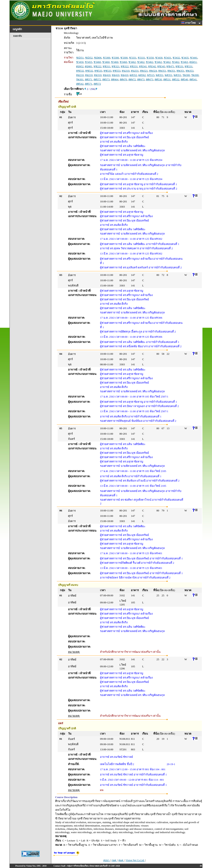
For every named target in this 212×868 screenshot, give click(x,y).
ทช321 (116, 66)
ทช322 (125, 66)
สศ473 (141, 79)
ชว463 (184, 62)
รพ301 (80, 79)
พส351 (160, 75)
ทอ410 (107, 75)
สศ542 (80, 84)
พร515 (151, 75)
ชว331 (133, 58)
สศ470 (123, 79)
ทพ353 (190, 71)
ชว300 (107, 58)
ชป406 (98, 58)
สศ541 (193, 79)
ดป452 (80, 66)
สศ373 (106, 79)
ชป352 (89, 58)
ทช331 (134, 66)
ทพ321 (144, 71)
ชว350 (150, 58)
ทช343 (161, 66)
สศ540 (184, 79)
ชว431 (168, 58)
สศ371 (89, 79)
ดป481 (89, 66)
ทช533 (98, 71)
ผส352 (133, 75)
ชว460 (97, 62)
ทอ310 (98, 75)
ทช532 (80, 71)
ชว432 (176, 58)
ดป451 (193, 62)
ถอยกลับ (17, 36)
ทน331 (135, 71)
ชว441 (194, 58)
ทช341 (143, 66)
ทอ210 (80, 75)
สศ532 (176, 79)
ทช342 (152, 66)
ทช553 (117, 71)
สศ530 (158, 79)
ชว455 (89, 62)
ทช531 (179, 66)
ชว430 (159, 58)
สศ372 (97, 79)
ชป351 (80, 58)
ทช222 (97, 66)
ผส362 (142, 75)
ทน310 (126, 71)
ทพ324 (153, 71)
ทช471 (170, 66)
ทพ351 (162, 71)
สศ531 (167, 79)
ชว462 (132, 62)
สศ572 (97, 84)
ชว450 (80, 62)
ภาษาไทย (189, 23)
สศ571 (89, 84)
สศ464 (115, 79)
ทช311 (107, 66)
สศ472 (132, 79)
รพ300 (186, 75)
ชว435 (185, 58)
